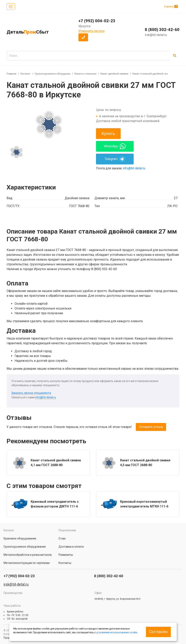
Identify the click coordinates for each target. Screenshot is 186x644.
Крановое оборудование (20, 538)
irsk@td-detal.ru (156, 35)
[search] (88, 56)
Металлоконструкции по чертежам (27, 563)
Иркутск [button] (85, 26)
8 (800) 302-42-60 (162, 30)
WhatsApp (115, 146)
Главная (11, 74)
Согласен (158, 632)
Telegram (115, 159)
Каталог (25, 74)
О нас (62, 538)
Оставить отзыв (151, 427)
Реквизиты (66, 555)
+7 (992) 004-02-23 (97, 21)
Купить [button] (108, 134)
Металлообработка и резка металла (28, 555)
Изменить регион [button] (92, 31)
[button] (83, 37)
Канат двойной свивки (114, 74)
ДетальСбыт (28, 32)
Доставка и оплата (71, 547)
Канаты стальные (85, 74)
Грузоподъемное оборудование (55, 74)
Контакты (65, 563)
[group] (48, 124)
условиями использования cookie (117, 632)
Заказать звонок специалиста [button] (31, 393)
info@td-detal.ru (134, 168)
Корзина (171, 6)
